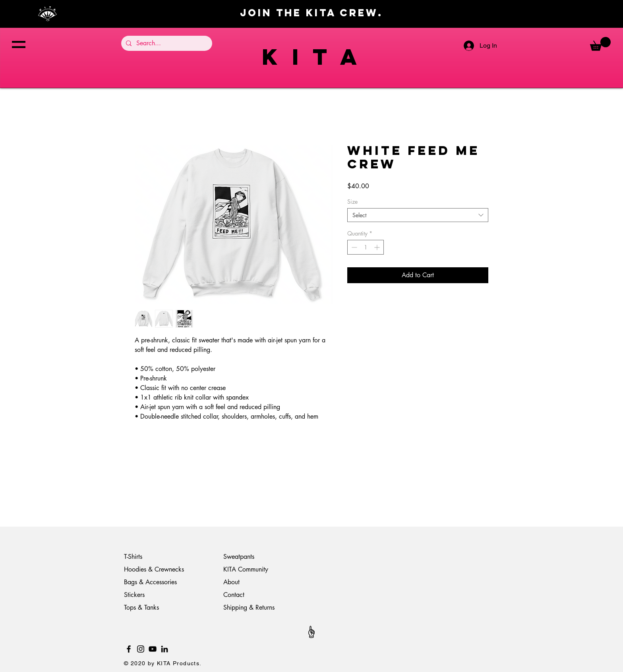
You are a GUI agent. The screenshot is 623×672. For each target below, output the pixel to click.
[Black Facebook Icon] (129, 649)
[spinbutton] (366, 247)
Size (352, 202)
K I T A (311, 57)
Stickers (134, 595)
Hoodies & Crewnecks (154, 569)
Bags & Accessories (151, 582)
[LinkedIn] (164, 649)
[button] (19, 44)
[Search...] (166, 43)
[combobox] (418, 215)
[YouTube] (153, 649)
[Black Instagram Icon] (141, 649)
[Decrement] (353, 247)
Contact (234, 595)
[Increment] (378, 247)
